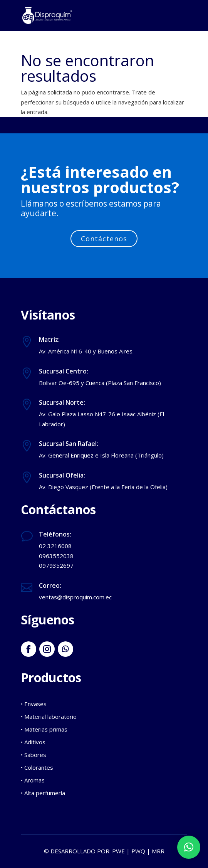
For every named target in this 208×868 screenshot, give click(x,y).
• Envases (34, 704)
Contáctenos (104, 239)
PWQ (138, 851)
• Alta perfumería (43, 793)
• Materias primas (44, 729)
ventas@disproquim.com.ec (75, 597)
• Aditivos (33, 742)
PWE (118, 851)
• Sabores (34, 755)
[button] (189, 847)
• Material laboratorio (49, 717)
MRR (158, 851)
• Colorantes (37, 767)
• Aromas (33, 780)
